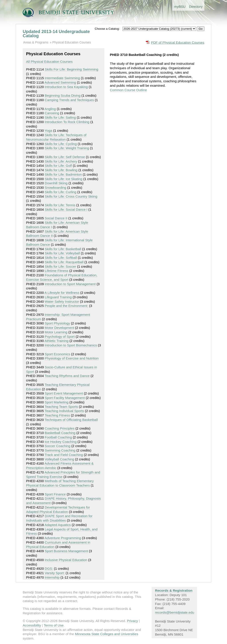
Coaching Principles (60, 428)
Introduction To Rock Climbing (67, 122)
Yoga (49, 131)
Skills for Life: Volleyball (62, 253)
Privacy (133, 621)
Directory (196, 7)
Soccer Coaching (58, 446)
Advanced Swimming (60, 82)
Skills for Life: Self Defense (65, 157)
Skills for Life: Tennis (60, 205)
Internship (52, 577)
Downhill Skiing (56, 183)
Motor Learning (56, 332)
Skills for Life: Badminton (63, 174)
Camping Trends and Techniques (69, 100)
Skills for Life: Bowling (61, 170)
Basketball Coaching (60, 433)
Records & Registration (174, 590)
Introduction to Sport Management (70, 284)
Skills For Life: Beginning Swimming (71, 69)
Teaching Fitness (57, 415)
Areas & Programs (36, 42)
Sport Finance (55, 494)
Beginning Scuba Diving (63, 95)
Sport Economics (58, 354)
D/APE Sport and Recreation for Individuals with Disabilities (59, 518)
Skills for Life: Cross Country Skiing (71, 196)
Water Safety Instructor (62, 301)
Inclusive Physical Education (66, 560)
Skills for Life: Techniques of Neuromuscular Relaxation (56, 137)
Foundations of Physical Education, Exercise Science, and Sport (62, 277)
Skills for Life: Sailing (60, 117)
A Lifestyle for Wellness (62, 293)
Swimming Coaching (60, 450)
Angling (50, 109)
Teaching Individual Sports (64, 411)
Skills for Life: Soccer (61, 266)
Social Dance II (56, 218)
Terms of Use (54, 625)
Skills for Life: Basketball (63, 249)
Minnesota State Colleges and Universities (107, 634)
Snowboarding (56, 188)
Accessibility (32, 625)
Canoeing (52, 113)
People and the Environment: (67, 306)
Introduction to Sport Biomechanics (71, 345)
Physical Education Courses (72, 42)
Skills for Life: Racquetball (64, 262)
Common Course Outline (128, 90)
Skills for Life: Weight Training (67, 148)
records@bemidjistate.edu (175, 612)
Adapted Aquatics (58, 525)
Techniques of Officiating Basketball (71, 420)
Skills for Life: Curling (61, 192)
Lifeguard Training (58, 297)
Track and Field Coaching (64, 455)
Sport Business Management (66, 551)
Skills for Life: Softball (61, 258)
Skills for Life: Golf (58, 166)
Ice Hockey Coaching (61, 442)
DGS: (49, 568)
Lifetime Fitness (57, 271)
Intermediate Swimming (62, 78)
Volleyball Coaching (60, 459)
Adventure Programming (63, 538)
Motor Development (60, 328)
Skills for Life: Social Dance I (66, 209)
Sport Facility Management (65, 398)
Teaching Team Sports (61, 407)
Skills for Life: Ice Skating (64, 179)
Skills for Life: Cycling (61, 144)
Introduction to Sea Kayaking (66, 87)
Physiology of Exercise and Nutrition (72, 358)
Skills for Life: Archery (61, 161)
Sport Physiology (57, 323)
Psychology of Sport (60, 337)
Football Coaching (58, 437)
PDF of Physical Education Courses (178, 42)
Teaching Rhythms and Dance (67, 376)
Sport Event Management (64, 393)
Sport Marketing (57, 402)
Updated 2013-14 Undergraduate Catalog (56, 34)
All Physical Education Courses (49, 62)
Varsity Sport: (55, 573)
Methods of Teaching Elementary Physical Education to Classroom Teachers (60, 483)
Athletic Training (57, 341)
